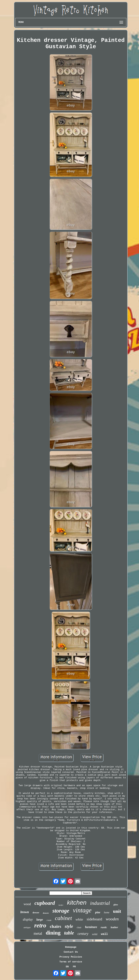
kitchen (77, 902)
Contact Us (71, 952)
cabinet (63, 918)
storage (61, 911)
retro (40, 925)
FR (74, 967)
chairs (55, 926)
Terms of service (71, 962)
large (40, 920)
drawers (46, 913)
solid (95, 934)
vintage (82, 910)
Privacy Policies (71, 957)
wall (104, 934)
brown (25, 912)
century (83, 934)
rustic (104, 927)
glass (116, 905)
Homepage (71, 947)
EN (67, 967)
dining (53, 933)
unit (117, 911)
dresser (36, 913)
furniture (91, 927)
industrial (100, 903)
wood (27, 904)
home (107, 912)
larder (61, 905)
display (28, 919)
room (49, 920)
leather (114, 927)
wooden (112, 919)
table (69, 933)
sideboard (94, 919)
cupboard (45, 903)
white (79, 919)
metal (38, 933)
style (69, 926)
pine (98, 912)
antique (27, 927)
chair (79, 927)
